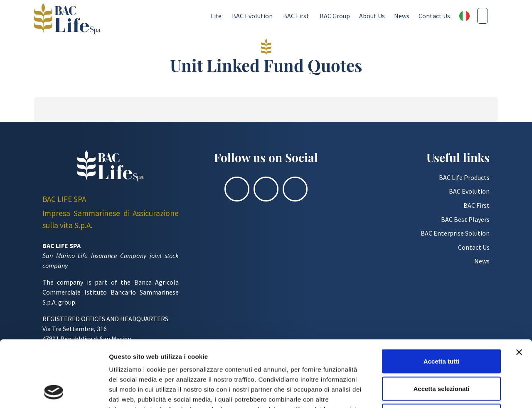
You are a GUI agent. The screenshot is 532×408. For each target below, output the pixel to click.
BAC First (296, 16)
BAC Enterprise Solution (455, 233)
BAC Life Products (464, 177)
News (402, 16)
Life (216, 16)
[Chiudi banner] (519, 290)
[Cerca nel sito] (483, 16)
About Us (372, 16)
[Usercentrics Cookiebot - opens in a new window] (54, 392)
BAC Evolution (252, 16)
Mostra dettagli (437, 392)
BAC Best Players (465, 219)
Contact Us (434, 16)
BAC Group (335, 16)
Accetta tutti (442, 299)
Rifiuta (442, 353)
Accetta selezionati (441, 326)
